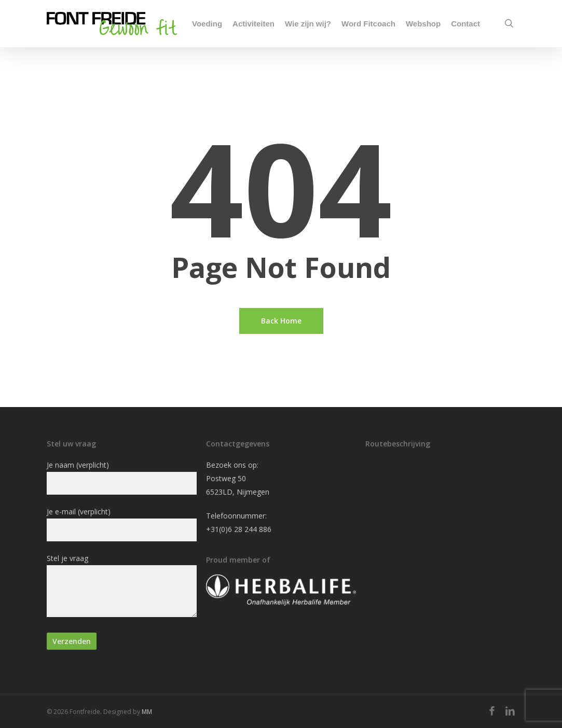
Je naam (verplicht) (122, 477)
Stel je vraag (122, 587)
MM (147, 712)
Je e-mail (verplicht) (122, 524)
